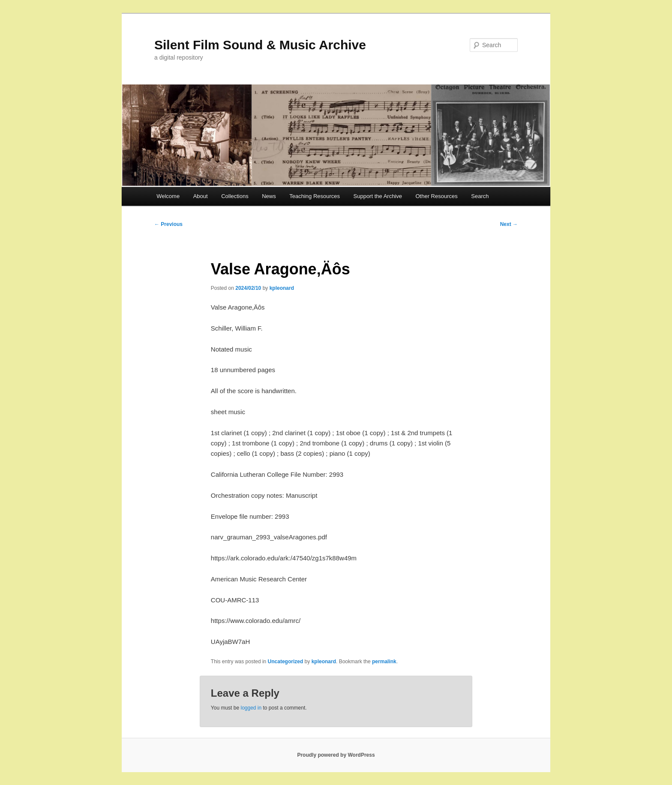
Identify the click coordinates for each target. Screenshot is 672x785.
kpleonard (282, 288)
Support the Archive (378, 196)
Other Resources (437, 196)
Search (480, 196)
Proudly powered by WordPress (336, 755)
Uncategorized (286, 662)
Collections (235, 196)
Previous (168, 224)
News (269, 196)
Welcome (168, 196)
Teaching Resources (315, 196)
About (201, 196)
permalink (384, 662)
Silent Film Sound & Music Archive (260, 45)
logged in (251, 708)
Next (509, 224)
